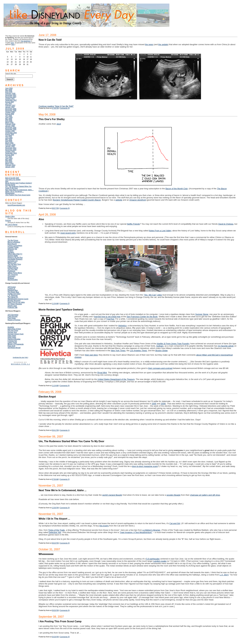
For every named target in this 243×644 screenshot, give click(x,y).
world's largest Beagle (112, 495)
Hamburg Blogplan (14, 339)
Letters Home (12, 342)
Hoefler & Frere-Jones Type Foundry (173, 344)
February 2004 (10, 165)
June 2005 (9, 138)
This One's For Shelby (13, 180)
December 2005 (11, 128)
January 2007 (10, 107)
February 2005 (10, 145)
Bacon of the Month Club (177, 189)
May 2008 (9, 90)
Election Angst (10, 185)
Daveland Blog (13, 290)
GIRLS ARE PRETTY (15, 254)
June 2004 (9, 158)
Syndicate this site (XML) (20, 357)
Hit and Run (15, 257)
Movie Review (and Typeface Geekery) (19, 183)
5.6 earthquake (153, 559)
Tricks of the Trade (56, 530)
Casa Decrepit (12, 316)
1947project (12, 287)
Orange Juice (12, 306)
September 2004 (11, 153)
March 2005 (9, 143)
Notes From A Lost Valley (16, 302)
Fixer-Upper (12, 318)
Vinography (11, 276)
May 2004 (9, 160)
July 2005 (9, 136)
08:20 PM (55, 543)
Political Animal (13, 268)
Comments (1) (65, 430)
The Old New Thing (14, 264)
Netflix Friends (133, 224)
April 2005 (9, 141)
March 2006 (9, 122)
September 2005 (11, 133)
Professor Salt (12, 307)
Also (7, 181)
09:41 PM (55, 430)
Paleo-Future (12, 266)
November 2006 (11, 111)
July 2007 (9, 104)
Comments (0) (65, 108)
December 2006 (11, 109)
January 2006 (10, 126)
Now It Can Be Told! (12, 178)
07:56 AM (55, 479)
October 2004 (10, 151)
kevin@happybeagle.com (16, 205)
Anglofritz (11, 327)
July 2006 (9, 116)
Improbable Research (15, 259)
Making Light (12, 263)
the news (149, 44)
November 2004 (11, 150)
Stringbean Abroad (14, 348)
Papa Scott (11, 346)
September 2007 (11, 100)
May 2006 (9, 119)
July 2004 (9, 157)
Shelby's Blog (10, 217)
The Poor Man (12, 269)
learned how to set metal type (107, 317)
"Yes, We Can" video (153, 295)
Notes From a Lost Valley (160, 231)
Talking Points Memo (15, 273)
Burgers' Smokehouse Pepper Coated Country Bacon (77, 200)
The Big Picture (13, 240)
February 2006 (10, 124)
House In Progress (14, 320)
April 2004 (9, 162)
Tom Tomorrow (13, 275)
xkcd (59, 124)
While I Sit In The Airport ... (14, 192)
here (12, 43)
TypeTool (110, 319)
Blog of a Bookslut (14, 242)
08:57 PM (55, 208)
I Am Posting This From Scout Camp (18, 195)
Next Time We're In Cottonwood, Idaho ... (19, 190)
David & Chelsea (226, 224)
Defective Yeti (55, 532)
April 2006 (9, 121)
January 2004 (10, 167)
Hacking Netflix (13, 256)
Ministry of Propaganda (16, 344)
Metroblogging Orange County (18, 299)
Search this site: (11, 74)
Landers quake (160, 561)
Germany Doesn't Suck (16, 334)
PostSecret (11, 271)
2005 (154, 404)
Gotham (160, 346)
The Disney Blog (13, 292)
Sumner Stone (202, 314)
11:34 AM (55, 304)
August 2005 (10, 134)
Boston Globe (162, 351)
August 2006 (10, 114)
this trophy (104, 526)
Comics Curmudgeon (15, 246)
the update (163, 44)
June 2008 (9, 88)
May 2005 (9, 140)
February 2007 (10, 105)
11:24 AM (55, 386)
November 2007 (11, 97)
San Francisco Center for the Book (142, 317)
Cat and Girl (175, 523)
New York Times (118, 351)
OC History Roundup (15, 304)
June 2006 (9, 117)
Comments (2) (65, 304)
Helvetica (122, 326)
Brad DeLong (12, 244)
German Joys (12, 332)
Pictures (8, 221)
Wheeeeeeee (10, 193)
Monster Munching (14, 301)
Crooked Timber (13, 247)
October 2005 (10, 131)
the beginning (26, 41)
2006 (163, 404)
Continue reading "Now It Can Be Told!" (56, 106)
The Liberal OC (13, 297)
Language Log (13, 261)
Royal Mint (102, 373)
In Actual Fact (12, 341)
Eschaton (11, 252)
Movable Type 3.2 (20, 364)
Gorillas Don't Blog (14, 294)
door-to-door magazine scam (145, 466)
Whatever (11, 278)
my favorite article (226, 346)
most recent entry (68, 233)
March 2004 (9, 163)
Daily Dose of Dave (14, 329)
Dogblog (10, 251)
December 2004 (11, 148)
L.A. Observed (13, 295)
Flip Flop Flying (13, 331)
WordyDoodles (13, 280)
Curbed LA (11, 289)
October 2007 (10, 99)
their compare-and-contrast (160, 368)
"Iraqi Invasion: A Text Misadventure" (136, 532)
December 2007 (11, 95)
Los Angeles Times (138, 351)
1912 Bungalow (13, 315)
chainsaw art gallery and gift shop (205, 495)
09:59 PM (55, 610)
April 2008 (9, 92)
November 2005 (11, 129)
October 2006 (10, 112)
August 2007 (10, 102)
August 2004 (10, 155)
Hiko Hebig (12, 336)
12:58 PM (55, 508)
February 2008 (10, 93)
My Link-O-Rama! (11, 225)
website (119, 200)
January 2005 (10, 146)
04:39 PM (55, 637)
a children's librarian (151, 530)
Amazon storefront (138, 200)
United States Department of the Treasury (116, 379)
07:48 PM (55, 108)
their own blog (91, 355)
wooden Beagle (174, 495)
